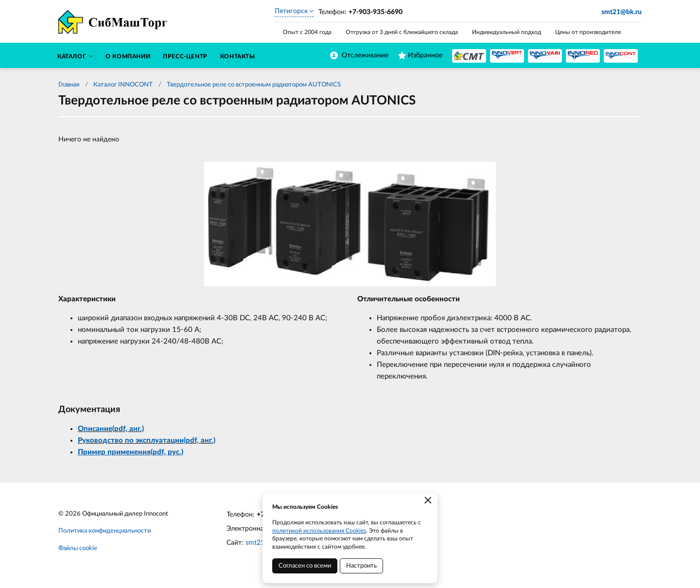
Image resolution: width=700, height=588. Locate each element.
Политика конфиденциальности (105, 531)
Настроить (361, 566)
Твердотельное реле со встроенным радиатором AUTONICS (254, 85)
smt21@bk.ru (621, 12)
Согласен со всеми (305, 566)
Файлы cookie (78, 548)
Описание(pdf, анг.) (111, 429)
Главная (69, 85)
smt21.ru (259, 543)
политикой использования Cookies (319, 531)
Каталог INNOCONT (123, 85)
